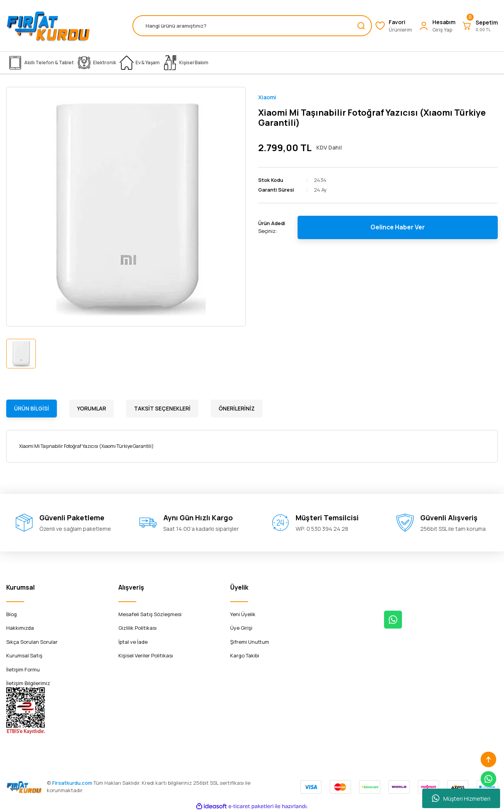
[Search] (252, 26)
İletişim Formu (23, 669)
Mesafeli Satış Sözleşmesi (150, 614)
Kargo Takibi (245, 655)
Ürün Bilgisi (32, 408)
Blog (11, 614)
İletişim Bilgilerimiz (28, 683)
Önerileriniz (237, 408)
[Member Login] (437, 26)
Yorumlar (92, 408)
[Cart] (480, 26)
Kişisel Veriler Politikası (146, 655)
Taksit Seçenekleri (162, 408)
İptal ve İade (133, 642)
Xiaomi (267, 97)
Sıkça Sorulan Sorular (32, 642)
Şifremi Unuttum (250, 642)
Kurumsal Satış (24, 655)
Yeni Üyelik (243, 614)
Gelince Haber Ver (398, 227)
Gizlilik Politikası (137, 628)
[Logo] (48, 26)
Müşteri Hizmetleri (461, 798)
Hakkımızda (20, 628)
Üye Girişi (241, 628)
